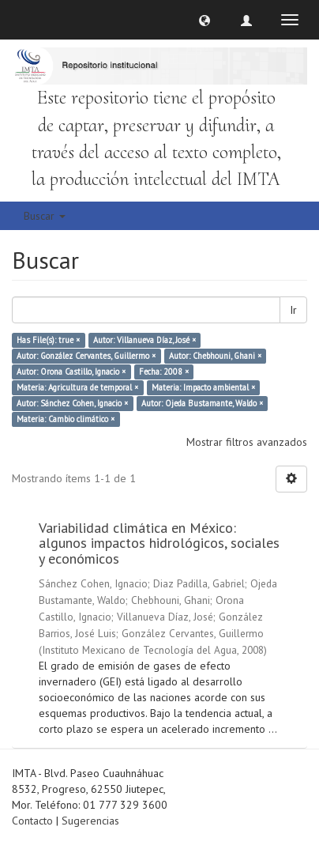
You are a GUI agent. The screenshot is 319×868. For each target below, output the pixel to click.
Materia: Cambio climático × (66, 419)
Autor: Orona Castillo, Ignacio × (71, 372)
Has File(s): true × (48, 340)
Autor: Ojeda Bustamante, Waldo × (202, 403)
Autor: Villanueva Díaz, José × (144, 340)
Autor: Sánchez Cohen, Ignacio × (72, 403)
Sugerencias (90, 821)
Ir (293, 310)
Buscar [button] (45, 216)
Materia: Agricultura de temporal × (77, 387)
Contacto (32, 821)
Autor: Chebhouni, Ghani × (215, 356)
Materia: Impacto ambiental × (203, 387)
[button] (205, 20)
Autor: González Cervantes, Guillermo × (86, 356)
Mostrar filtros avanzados (247, 442)
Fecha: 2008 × (164, 372)
